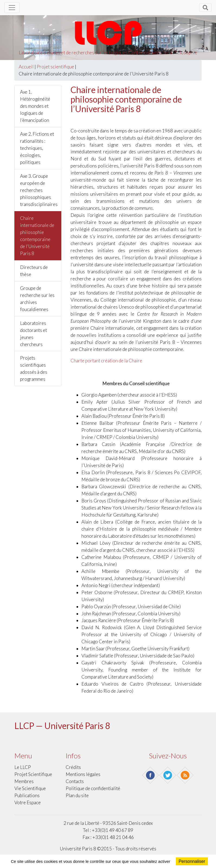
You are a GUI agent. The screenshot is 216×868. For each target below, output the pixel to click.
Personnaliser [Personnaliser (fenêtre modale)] (192, 861)
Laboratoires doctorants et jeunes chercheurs (34, 334)
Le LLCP (23, 767)
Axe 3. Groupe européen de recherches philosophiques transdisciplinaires (39, 190)
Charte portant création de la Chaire (106, 361)
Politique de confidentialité (93, 788)
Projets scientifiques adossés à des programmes (34, 368)
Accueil (26, 67)
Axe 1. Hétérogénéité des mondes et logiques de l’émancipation (35, 106)
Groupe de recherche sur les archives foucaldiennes (37, 299)
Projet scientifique (55, 67)
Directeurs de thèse (34, 271)
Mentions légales (83, 774)
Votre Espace (28, 802)
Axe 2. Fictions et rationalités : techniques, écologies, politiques (37, 148)
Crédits (73, 767)
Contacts (75, 781)
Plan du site (77, 795)
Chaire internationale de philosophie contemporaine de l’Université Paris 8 (37, 236)
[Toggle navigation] (12, 8)
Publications (27, 795)
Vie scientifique (30, 788)
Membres (24, 781)
